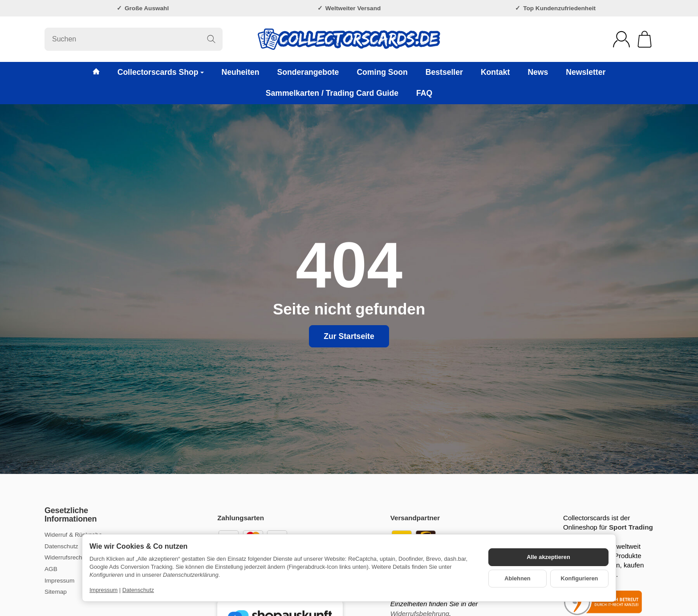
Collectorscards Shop (161, 72)
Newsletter (586, 72)
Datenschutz (138, 590)
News (538, 72)
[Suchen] (134, 39)
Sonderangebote (308, 72)
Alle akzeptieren (548, 557)
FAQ (424, 93)
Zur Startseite (349, 336)
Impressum (103, 590)
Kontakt (495, 72)
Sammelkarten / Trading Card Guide (332, 93)
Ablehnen (517, 578)
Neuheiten (241, 72)
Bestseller (444, 72)
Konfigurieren (580, 578)
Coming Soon (382, 72)
